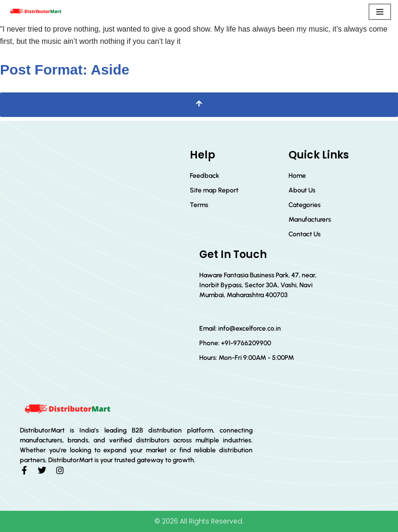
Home (297, 176)
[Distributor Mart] (35, 12)
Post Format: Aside (65, 70)
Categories (305, 205)
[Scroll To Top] (199, 105)
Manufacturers (310, 220)
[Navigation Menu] (380, 12)
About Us (302, 190)
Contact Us (305, 234)
